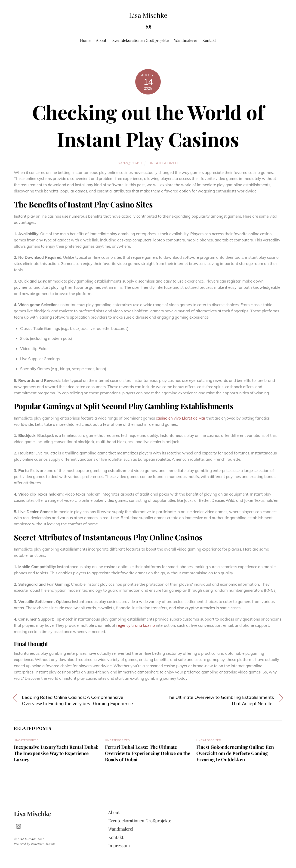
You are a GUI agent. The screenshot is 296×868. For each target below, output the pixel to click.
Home (85, 40)
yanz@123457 (130, 163)
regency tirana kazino (136, 625)
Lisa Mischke (27, 839)
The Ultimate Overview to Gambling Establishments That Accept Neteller (220, 700)
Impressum (119, 845)
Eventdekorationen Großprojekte (140, 40)
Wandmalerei (185, 40)
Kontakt (209, 40)
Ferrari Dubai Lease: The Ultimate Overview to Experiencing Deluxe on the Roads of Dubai (148, 753)
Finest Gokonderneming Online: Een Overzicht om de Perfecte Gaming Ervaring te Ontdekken (235, 753)
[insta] (148, 26)
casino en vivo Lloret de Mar (181, 418)
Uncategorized (163, 163)
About (101, 40)
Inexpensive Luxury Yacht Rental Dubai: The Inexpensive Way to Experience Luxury (56, 753)
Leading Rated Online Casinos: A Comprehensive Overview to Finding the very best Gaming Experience (77, 700)
